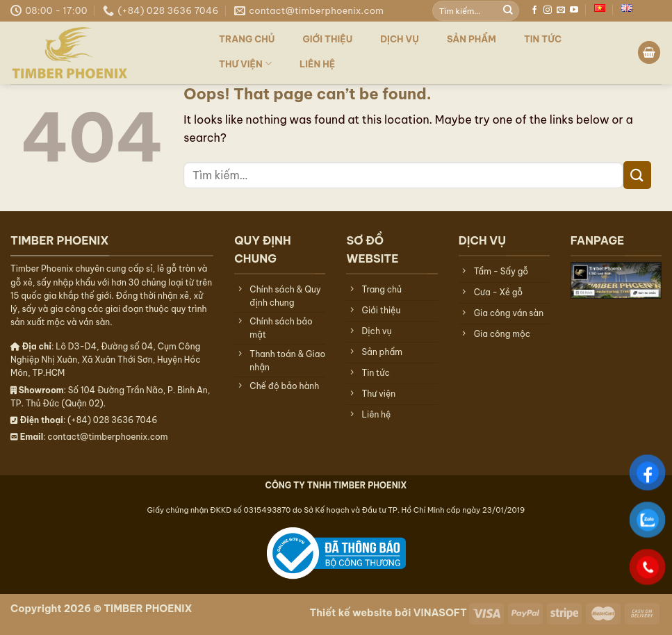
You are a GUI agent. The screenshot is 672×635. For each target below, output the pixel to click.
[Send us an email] (561, 10)
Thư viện (245, 64)
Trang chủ (247, 39)
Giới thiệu (328, 39)
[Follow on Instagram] (548, 10)
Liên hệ (317, 64)
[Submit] (508, 10)
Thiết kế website (351, 613)
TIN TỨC (543, 39)
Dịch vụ (400, 39)
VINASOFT (440, 613)
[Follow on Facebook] (534, 10)
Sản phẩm (472, 39)
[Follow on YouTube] (574, 10)
